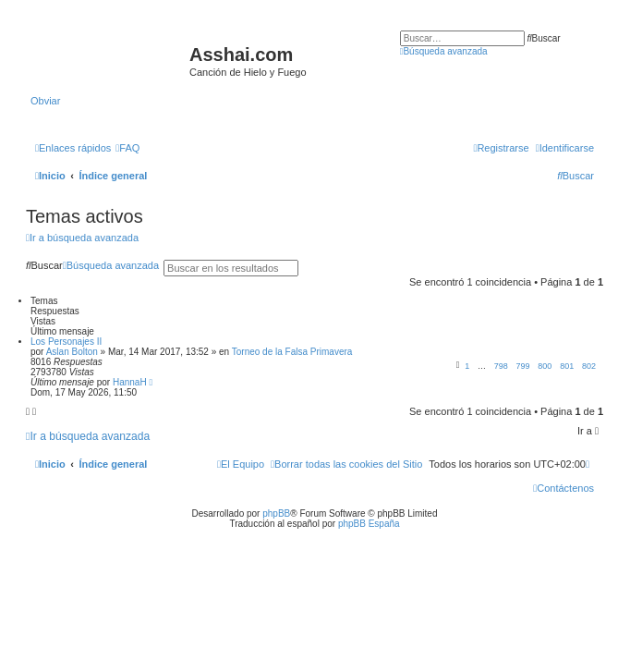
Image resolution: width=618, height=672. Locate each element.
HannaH (130, 382)
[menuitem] (127, 148)
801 (567, 366)
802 (589, 366)
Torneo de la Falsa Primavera (292, 352)
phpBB (276, 513)
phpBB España (369, 524)
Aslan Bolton (72, 352)
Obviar (45, 101)
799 (523, 366)
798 (501, 366)
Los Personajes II (66, 342)
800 (545, 366)
